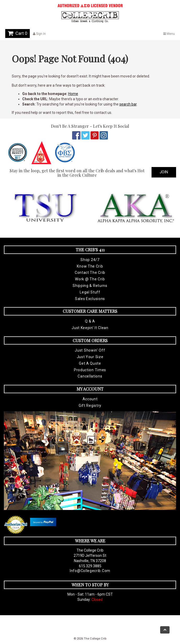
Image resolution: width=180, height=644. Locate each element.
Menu (169, 34)
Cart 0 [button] (18, 33)
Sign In (39, 34)
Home (73, 94)
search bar (128, 104)
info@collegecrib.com (90, 571)
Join (164, 172)
